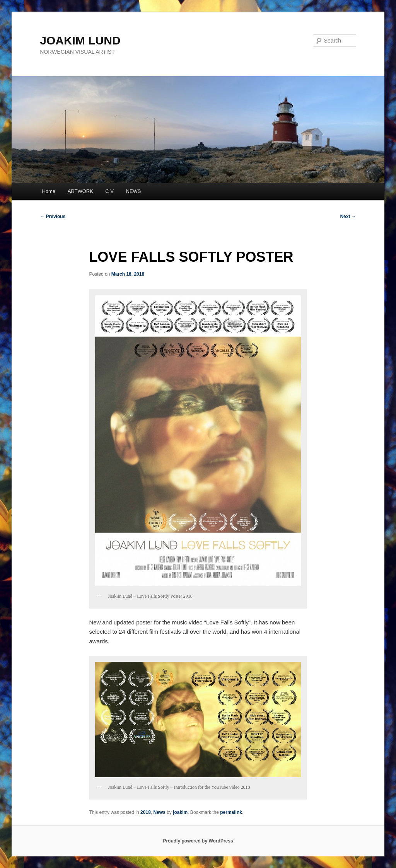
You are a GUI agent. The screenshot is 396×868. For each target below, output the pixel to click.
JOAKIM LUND (80, 40)
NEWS (134, 191)
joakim (180, 812)
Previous (53, 217)
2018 (146, 812)
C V (109, 191)
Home (49, 191)
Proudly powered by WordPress (198, 841)
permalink (231, 812)
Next (348, 217)
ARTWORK (80, 191)
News (159, 812)
